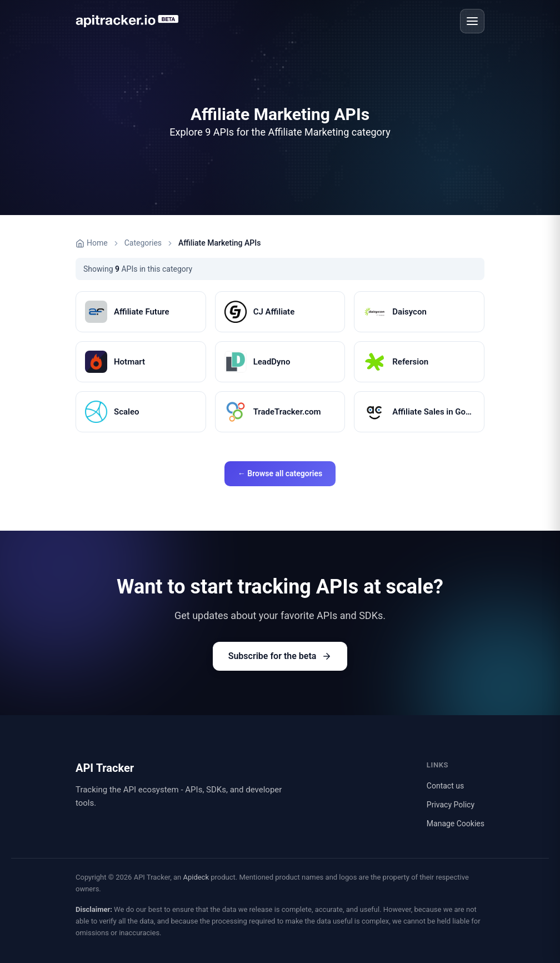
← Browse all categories (280, 473)
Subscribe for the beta (280, 656)
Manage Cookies (456, 824)
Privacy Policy (451, 805)
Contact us (445, 786)
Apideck (196, 877)
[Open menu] (472, 21)
